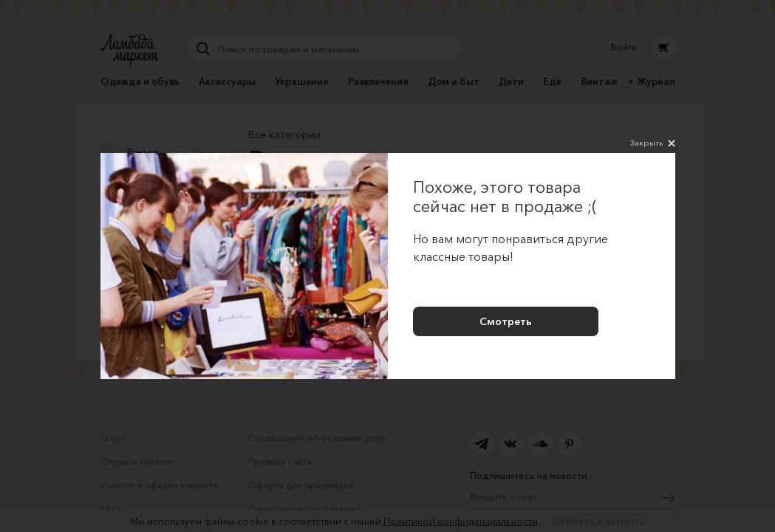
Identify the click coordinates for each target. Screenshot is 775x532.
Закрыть (653, 143)
